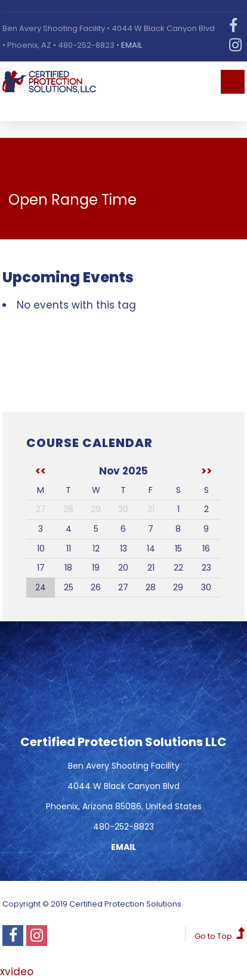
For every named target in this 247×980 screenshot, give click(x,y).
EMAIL (132, 45)
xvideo (17, 972)
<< (41, 471)
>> (206, 471)
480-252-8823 (123, 827)
